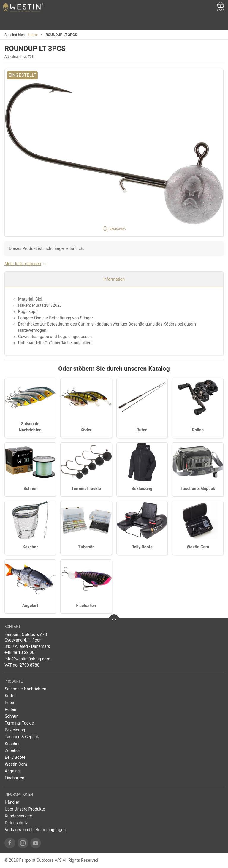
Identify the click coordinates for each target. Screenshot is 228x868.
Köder (86, 430)
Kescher (30, 547)
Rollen (198, 430)
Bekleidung (142, 489)
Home (33, 35)
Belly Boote (142, 547)
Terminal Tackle (86, 489)
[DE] (23, 7)
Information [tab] (114, 279)
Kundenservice (18, 816)
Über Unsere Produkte (25, 809)
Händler (12, 802)
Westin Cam (198, 547)
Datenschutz (16, 823)
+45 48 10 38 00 (19, 653)
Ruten (142, 430)
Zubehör (86, 547)
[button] (114, 153)
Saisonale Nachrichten (26, 689)
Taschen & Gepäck (198, 489)
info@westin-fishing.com (27, 659)
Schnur (30, 489)
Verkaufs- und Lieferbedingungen (35, 830)
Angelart (30, 606)
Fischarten (86, 606)
